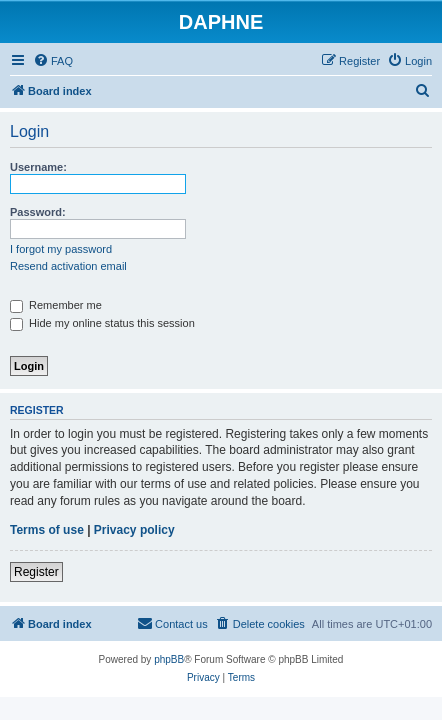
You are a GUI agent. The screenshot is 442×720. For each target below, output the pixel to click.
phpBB (169, 659)
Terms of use (47, 530)
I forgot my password (61, 249)
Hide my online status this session (102, 323)
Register (36, 572)
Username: (38, 167)
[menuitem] (53, 61)
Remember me (56, 305)
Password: (38, 212)
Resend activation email (68, 266)
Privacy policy (134, 530)
